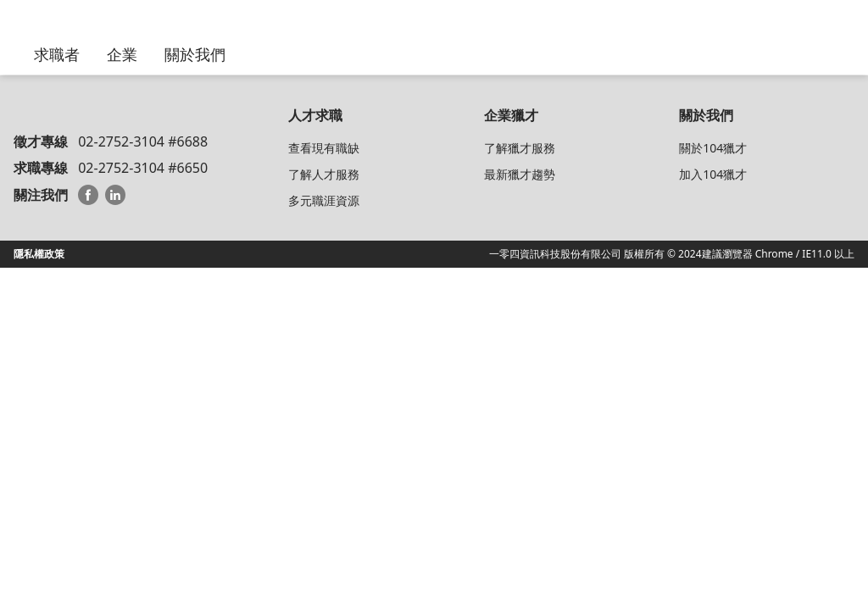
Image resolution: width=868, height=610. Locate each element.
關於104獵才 (713, 148)
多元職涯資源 (324, 200)
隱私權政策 (39, 254)
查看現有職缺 (324, 148)
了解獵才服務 (520, 148)
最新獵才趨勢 (520, 174)
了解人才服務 (324, 174)
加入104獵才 (713, 174)
